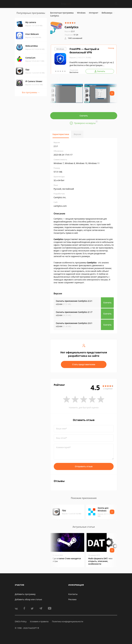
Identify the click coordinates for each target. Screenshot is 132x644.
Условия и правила (39, 621)
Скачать (84, 116)
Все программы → (31, 92)
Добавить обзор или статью (28, 599)
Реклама (72, 599)
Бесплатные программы (62, 13)
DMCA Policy (21, 621)
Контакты (73, 594)
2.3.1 (70, 31)
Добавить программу (25, 594)
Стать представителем (84, 364)
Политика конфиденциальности (67, 621)
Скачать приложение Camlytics (74, 301)
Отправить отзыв (84, 466)
